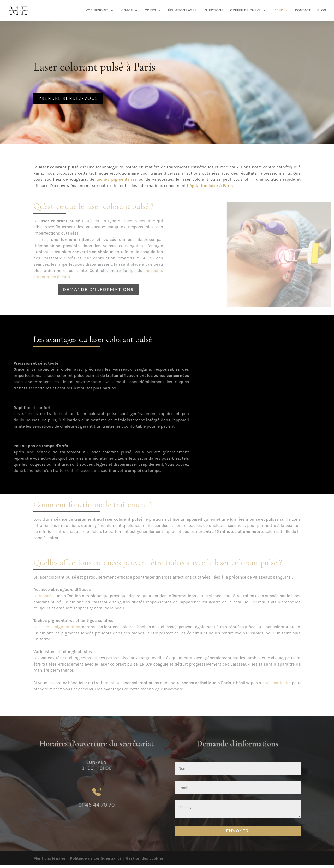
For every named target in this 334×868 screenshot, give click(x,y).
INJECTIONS (214, 11)
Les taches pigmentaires (57, 627)
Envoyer (238, 831)
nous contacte (276, 683)
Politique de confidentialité (96, 858)
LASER (278, 11)
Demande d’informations (98, 290)
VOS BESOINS (97, 11)
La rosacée (43, 596)
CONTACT (303, 11)
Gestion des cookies (145, 858)
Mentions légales (50, 858)
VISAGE (127, 11)
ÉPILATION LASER (183, 11)
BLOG (322, 11)
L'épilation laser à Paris (210, 186)
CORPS (150, 11)
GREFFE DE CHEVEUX (248, 11)
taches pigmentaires (117, 179)
